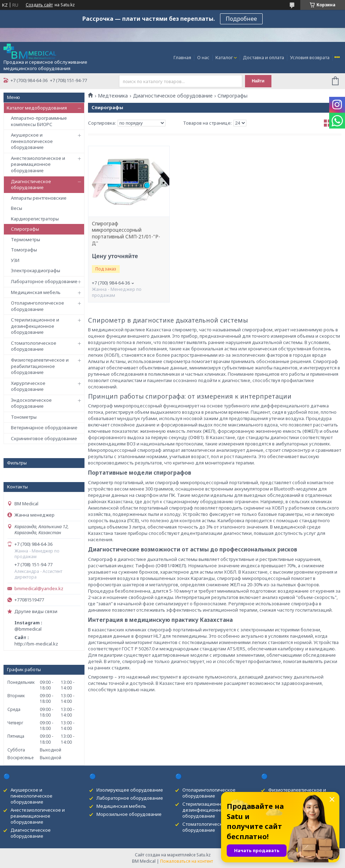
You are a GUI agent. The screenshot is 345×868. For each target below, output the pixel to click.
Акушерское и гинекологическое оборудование (32, 141)
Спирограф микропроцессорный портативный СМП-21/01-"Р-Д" (126, 234)
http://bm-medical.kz (36, 644)
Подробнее (241, 19)
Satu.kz (203, 855)
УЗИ (15, 260)
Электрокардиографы (36, 270)
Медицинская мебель (36, 292)
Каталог (224, 57)
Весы (17, 208)
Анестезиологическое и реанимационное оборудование (38, 164)
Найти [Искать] (258, 81)
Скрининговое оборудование (44, 438)
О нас (203, 57)
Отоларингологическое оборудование (37, 306)
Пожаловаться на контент (187, 861)
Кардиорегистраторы (35, 219)
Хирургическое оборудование (28, 386)
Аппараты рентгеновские (39, 198)
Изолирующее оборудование (130, 790)
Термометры (26, 239)
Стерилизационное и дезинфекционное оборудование (35, 326)
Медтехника (113, 96)
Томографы (24, 250)
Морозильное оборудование (129, 814)
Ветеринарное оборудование (44, 427)
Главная (182, 57)
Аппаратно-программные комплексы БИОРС (39, 121)
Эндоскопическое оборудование (31, 403)
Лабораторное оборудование (44, 281)
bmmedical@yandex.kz (39, 589)
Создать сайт (39, 5)
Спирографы (25, 229)
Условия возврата (310, 57)
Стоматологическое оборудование (34, 346)
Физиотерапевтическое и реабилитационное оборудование (40, 366)
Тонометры (24, 417)
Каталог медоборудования (37, 108)
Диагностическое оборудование (31, 185)
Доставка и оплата (264, 57)
